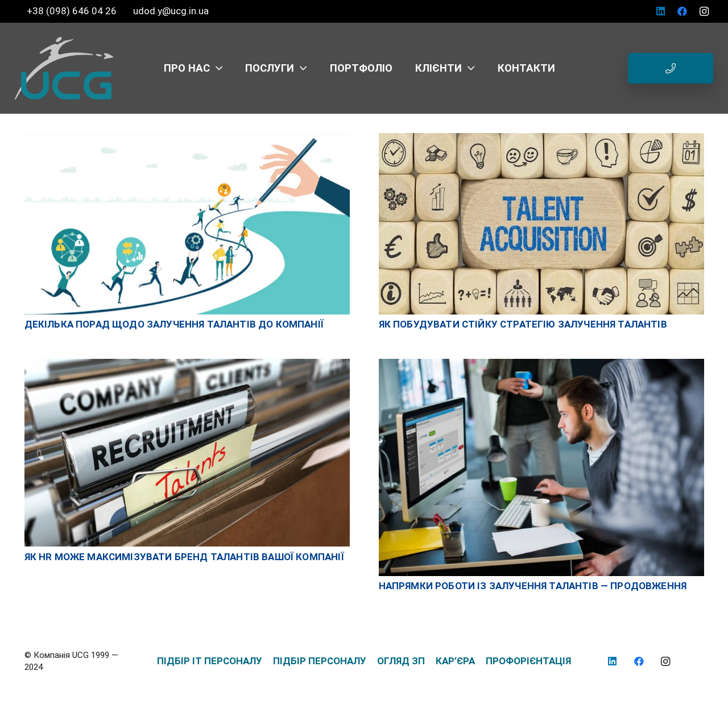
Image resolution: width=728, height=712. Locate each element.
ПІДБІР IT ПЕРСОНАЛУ (210, 661)
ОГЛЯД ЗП (401, 661)
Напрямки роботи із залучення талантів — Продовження (533, 586)
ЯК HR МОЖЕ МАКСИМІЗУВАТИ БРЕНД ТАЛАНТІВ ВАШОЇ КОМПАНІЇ (184, 557)
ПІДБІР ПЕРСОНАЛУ (320, 661)
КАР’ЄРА (455, 661)
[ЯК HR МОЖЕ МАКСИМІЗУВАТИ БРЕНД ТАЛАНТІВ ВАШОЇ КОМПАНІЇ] (187, 365)
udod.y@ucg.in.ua (171, 11)
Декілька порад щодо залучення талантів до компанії (174, 324)
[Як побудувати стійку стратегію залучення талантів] (541, 139)
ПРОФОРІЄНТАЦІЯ (528, 661)
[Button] (671, 68)
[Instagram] (704, 11)
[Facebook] (682, 11)
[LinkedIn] (661, 11)
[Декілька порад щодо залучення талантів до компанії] (187, 139)
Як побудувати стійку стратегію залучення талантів (523, 324)
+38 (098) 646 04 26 (73, 11)
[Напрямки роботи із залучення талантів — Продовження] (541, 365)
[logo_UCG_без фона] (64, 68)
